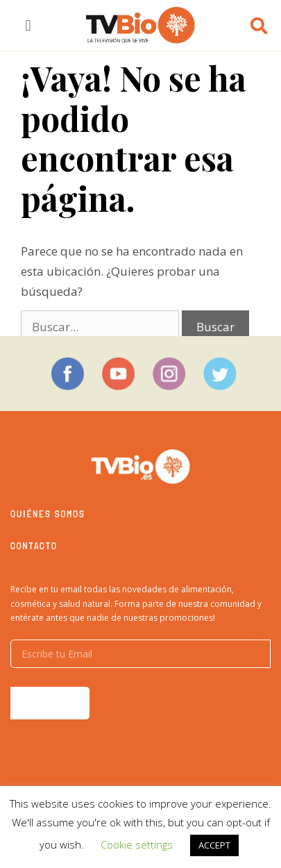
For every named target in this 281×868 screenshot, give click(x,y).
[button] (28, 25)
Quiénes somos (48, 514)
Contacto (34, 546)
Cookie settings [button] (137, 844)
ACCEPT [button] (214, 845)
